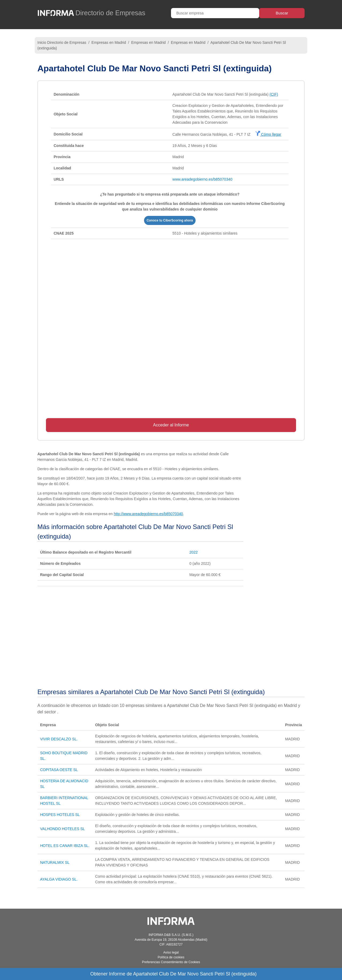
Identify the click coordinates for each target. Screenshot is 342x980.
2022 (194, 552)
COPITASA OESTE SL (59, 770)
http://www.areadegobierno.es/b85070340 (148, 514)
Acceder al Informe (171, 425)
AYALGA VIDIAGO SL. (59, 879)
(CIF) (274, 94)
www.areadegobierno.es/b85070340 (202, 179)
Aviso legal (171, 952)
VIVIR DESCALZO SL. (59, 739)
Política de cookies (171, 957)
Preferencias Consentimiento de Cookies (171, 962)
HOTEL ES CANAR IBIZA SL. (65, 846)
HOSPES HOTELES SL (60, 815)
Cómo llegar (268, 134)
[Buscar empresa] (215, 13)
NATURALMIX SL (55, 862)
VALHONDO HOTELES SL (63, 829)
